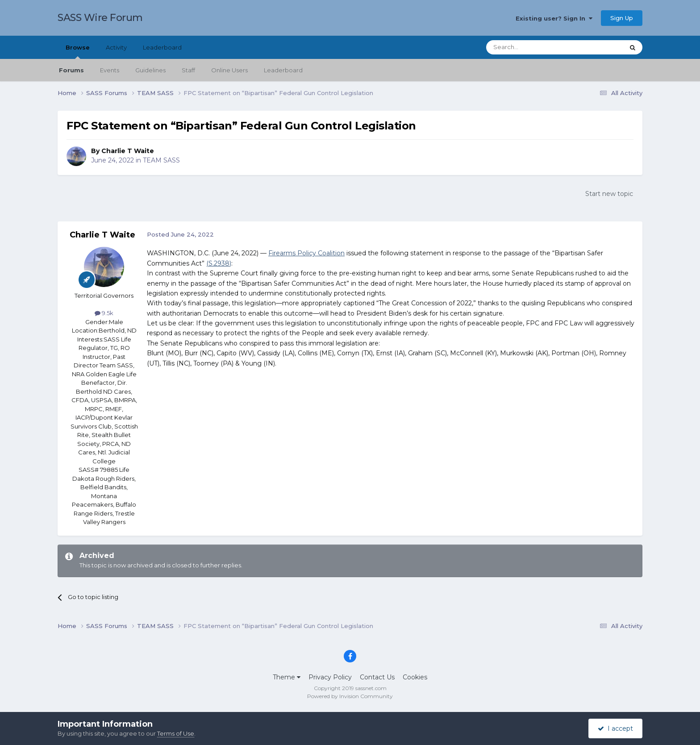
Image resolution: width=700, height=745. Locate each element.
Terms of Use (176, 733)
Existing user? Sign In (554, 18)
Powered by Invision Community (350, 696)
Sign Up (622, 18)
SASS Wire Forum (100, 18)
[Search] (533, 47)
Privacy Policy (330, 677)
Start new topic (609, 194)
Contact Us (377, 677)
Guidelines (150, 70)
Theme (287, 677)
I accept (615, 728)
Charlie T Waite (128, 151)
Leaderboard (283, 70)
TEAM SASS (161, 160)
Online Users (229, 70)
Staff (188, 70)
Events (110, 70)
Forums (71, 70)
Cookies (415, 677)
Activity (116, 47)
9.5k (104, 313)
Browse (78, 51)
